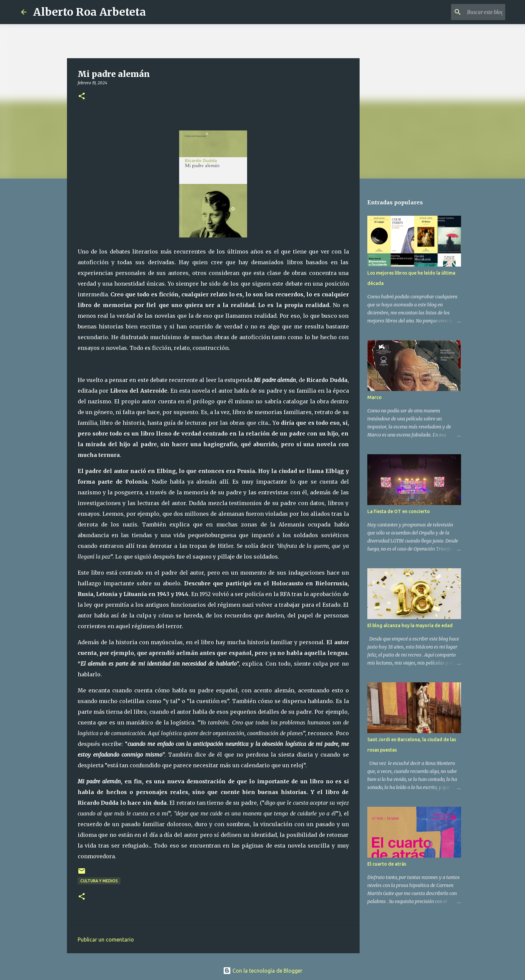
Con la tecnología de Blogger (263, 971)
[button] (82, 96)
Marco (374, 397)
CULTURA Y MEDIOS (99, 881)
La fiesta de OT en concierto (399, 511)
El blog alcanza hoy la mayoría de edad (410, 625)
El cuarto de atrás (387, 864)
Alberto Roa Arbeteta (90, 12)
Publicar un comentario (106, 940)
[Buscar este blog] (470, 12)
